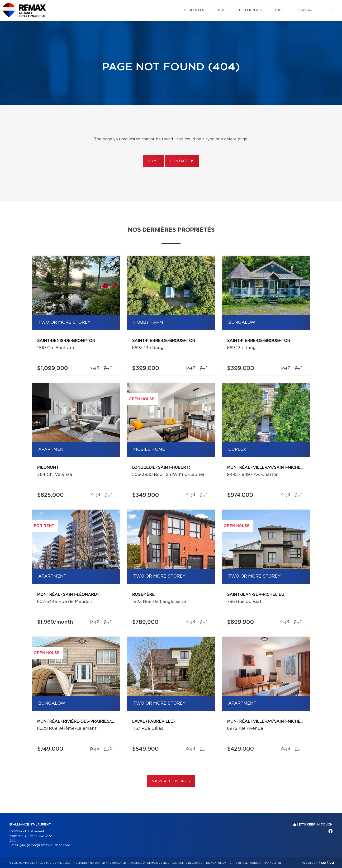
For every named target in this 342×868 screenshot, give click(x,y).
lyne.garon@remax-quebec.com (45, 845)
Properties (194, 10)
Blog (221, 10)
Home (153, 161)
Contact (306, 10)
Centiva (326, 862)
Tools (280, 10)
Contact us (182, 161)
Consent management (266, 863)
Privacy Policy (215, 863)
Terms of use (238, 863)
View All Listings (171, 781)
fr (332, 10)
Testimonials (250, 10)
